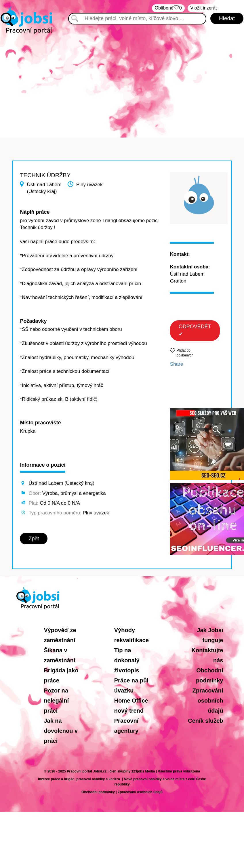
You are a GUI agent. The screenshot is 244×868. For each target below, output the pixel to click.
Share (177, 364)
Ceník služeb (205, 721)
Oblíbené (168, 8)
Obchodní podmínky (98, 792)
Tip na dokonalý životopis (127, 660)
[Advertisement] (122, 83)
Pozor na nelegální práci (56, 701)
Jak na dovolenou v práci (61, 731)
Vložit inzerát (204, 8)
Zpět (34, 539)
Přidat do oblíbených (185, 353)
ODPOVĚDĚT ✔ (195, 330)
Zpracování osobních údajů (208, 701)
